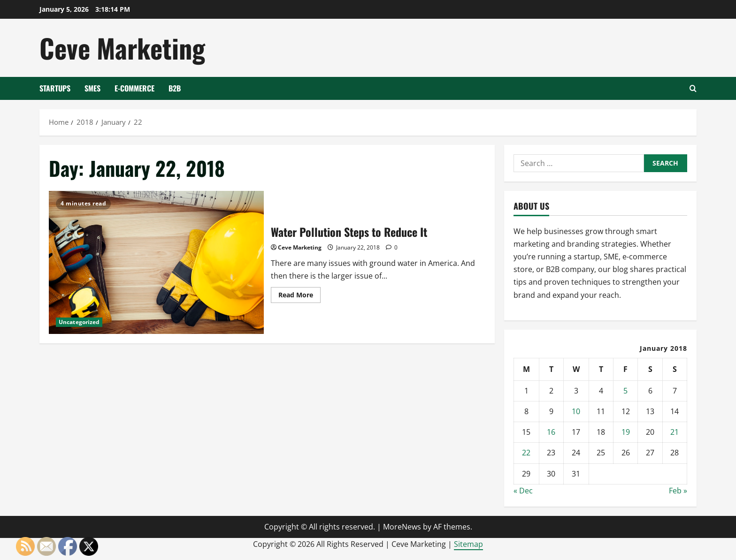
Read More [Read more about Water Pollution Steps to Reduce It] (299, 296)
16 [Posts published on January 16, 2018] (551, 432)
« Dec (523, 491)
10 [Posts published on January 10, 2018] (576, 411)
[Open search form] (693, 88)
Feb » (678, 491)
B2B (175, 88)
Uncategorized (79, 322)
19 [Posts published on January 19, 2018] (626, 432)
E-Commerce (134, 88)
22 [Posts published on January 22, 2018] (526, 453)
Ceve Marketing (122, 48)
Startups (55, 88)
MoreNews (402, 527)
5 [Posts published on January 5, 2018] (625, 391)
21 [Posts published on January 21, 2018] (675, 432)
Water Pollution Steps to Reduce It (156, 262)
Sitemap (468, 544)
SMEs (92, 88)
